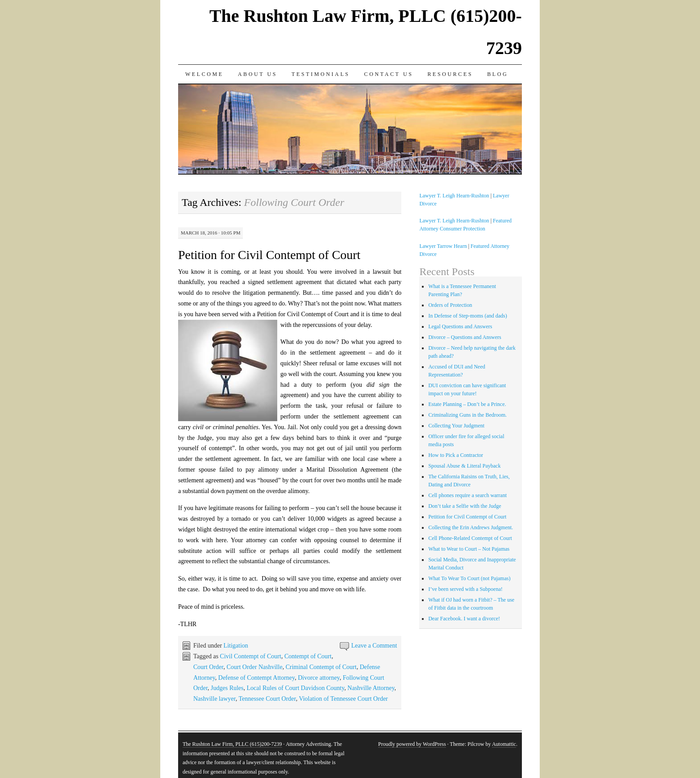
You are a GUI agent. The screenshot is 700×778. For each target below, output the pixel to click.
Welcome (204, 74)
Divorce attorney (319, 678)
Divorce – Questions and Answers (465, 337)
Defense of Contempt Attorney (256, 678)
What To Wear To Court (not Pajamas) (469, 578)
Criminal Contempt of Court (321, 667)
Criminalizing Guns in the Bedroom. (467, 415)
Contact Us (389, 74)
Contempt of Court (308, 656)
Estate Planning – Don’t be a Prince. (467, 404)
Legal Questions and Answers (460, 326)
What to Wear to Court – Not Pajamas (469, 549)
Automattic (504, 744)
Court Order (208, 667)
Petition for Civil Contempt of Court (269, 255)
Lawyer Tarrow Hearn (443, 246)
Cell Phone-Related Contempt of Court (470, 538)
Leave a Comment (374, 646)
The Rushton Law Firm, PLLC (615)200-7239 (232, 744)
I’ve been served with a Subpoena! (465, 589)
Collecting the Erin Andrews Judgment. (471, 527)
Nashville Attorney (371, 688)
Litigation (236, 646)
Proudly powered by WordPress (412, 744)
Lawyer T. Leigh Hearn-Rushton (454, 196)
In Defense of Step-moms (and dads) (467, 316)
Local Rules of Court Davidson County (296, 688)
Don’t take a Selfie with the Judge (465, 506)
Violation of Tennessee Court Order (343, 699)
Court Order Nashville (254, 667)
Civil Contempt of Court (251, 656)
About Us (258, 74)
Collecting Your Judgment (456, 426)
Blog (498, 74)
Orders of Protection (450, 305)
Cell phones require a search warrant (467, 495)
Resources (450, 74)
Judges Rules (227, 688)
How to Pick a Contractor (456, 455)
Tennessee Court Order (267, 699)
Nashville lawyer (215, 699)
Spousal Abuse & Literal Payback (464, 466)
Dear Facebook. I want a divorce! (464, 619)
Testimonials (321, 74)
